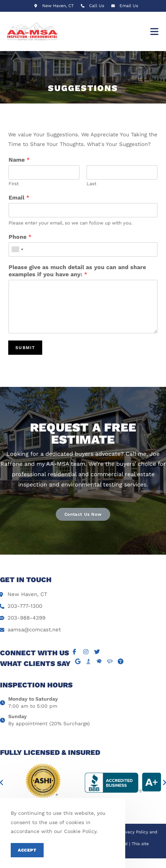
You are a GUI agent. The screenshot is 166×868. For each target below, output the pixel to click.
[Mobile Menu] (155, 31)
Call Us (97, 6)
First (14, 184)
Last (91, 184)
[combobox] (17, 249)
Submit (25, 348)
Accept (27, 850)
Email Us (129, 6)
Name (19, 160)
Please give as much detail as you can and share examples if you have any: (77, 271)
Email (19, 198)
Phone (20, 237)
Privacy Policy (134, 832)
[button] (83, 514)
